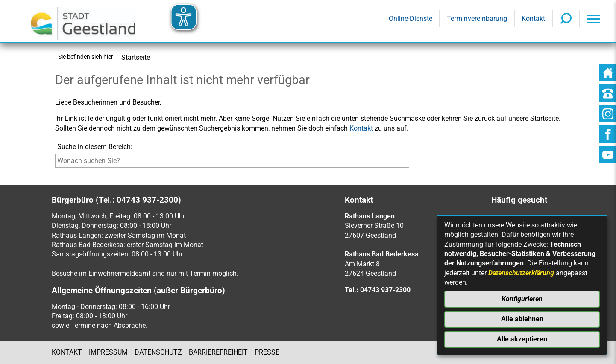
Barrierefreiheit (218, 352)
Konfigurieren (522, 299)
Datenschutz (158, 352)
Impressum (108, 352)
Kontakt (361, 128)
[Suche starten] (411, 163)
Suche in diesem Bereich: (95, 147)
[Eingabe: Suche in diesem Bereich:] (232, 161)
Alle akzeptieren (522, 339)
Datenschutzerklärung (521, 273)
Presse (267, 352)
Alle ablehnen (522, 319)
